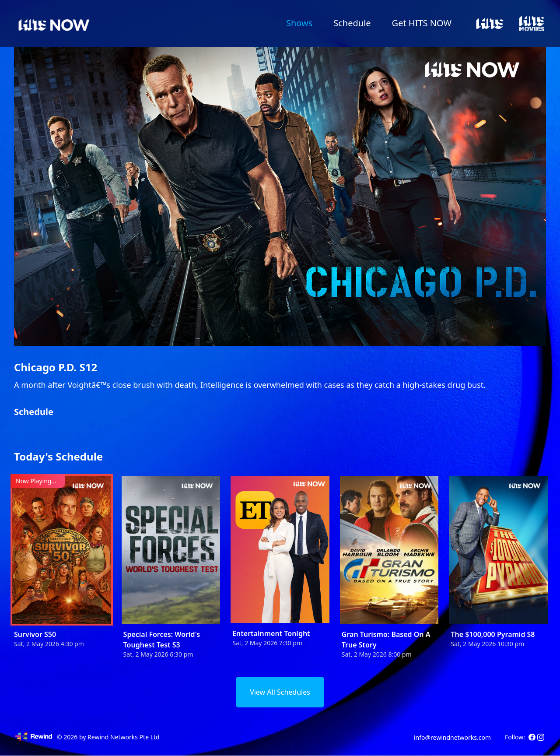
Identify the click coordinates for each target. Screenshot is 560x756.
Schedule (352, 23)
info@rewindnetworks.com (452, 737)
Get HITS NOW (422, 23)
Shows (299, 23)
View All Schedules (280, 692)
